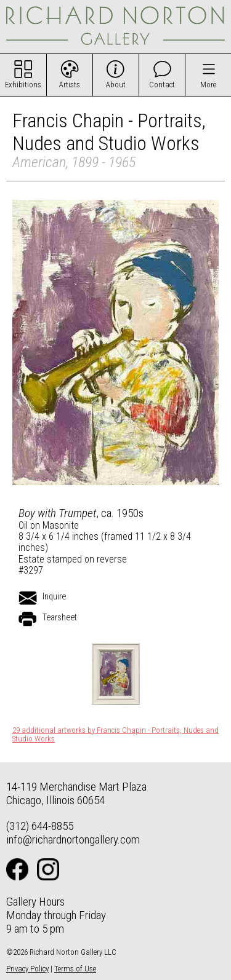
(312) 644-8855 (40, 826)
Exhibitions (23, 85)
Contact (162, 85)
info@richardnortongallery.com (73, 840)
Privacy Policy (27, 969)
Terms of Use (75, 969)
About (116, 85)
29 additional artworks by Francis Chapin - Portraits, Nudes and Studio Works (115, 735)
